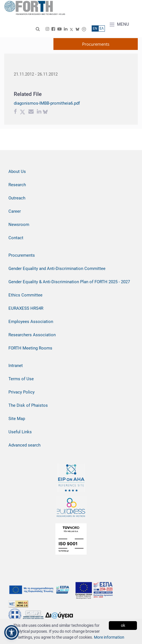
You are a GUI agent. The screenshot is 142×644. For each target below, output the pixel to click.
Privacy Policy (22, 392)
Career (15, 211)
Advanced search (24, 445)
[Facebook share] (15, 112)
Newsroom (19, 225)
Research (17, 185)
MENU (119, 25)
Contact (16, 238)
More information (109, 637)
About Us (17, 172)
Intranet (16, 366)
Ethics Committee (25, 295)
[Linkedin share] (39, 112)
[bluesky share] (45, 112)
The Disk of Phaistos (28, 405)
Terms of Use (21, 379)
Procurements (22, 255)
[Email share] (31, 112)
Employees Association (31, 322)
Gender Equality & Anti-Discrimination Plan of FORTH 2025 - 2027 (69, 282)
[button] (12, 632)
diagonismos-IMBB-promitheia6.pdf (47, 103)
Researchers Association (32, 335)
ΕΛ (102, 28)
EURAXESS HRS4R (26, 308)
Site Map (17, 419)
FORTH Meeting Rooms (30, 348)
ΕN (95, 28)
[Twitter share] (22, 112)
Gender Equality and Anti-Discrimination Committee (57, 269)
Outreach (17, 198)
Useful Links (20, 432)
